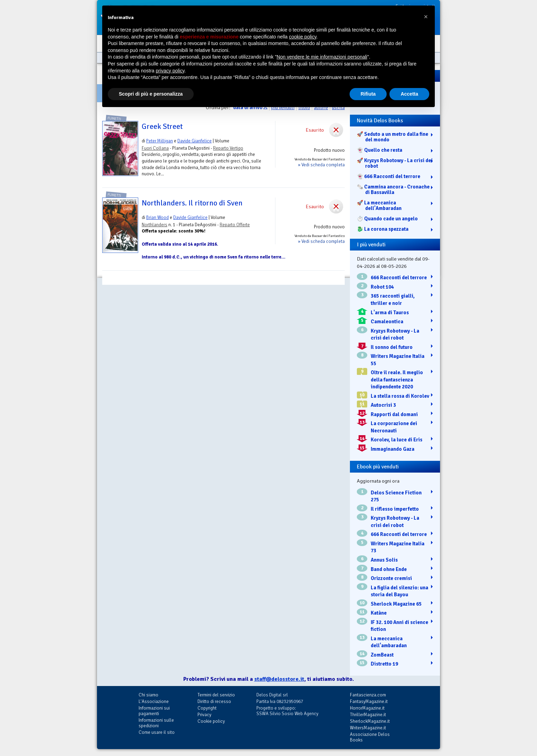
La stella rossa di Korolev (400, 396)
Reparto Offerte (235, 225)
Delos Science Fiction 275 (396, 496)
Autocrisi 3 (383, 405)
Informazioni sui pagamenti (154, 711)
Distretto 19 (384, 664)
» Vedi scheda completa (321, 165)
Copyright (207, 708)
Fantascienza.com (368, 695)
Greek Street (162, 126)
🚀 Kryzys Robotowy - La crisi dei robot (395, 163)
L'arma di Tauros (390, 313)
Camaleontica (387, 322)
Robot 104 (382, 287)
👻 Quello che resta (380, 150)
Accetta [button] (409, 94)
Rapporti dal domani (394, 414)
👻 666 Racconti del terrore (389, 176)
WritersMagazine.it (368, 728)
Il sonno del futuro (392, 347)
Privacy (204, 715)
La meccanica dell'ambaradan (389, 642)
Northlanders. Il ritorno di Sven (192, 203)
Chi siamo (148, 695)
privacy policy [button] (170, 71)
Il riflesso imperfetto (395, 509)
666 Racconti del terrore (399, 278)
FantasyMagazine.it (369, 701)
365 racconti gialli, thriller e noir (393, 300)
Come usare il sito (157, 732)
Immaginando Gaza (393, 449)
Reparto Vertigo (228, 148)
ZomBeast (382, 655)
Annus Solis (384, 560)
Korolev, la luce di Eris (397, 440)
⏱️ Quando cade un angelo (387, 219)
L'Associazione (154, 701)
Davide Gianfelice (195, 141)
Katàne (379, 613)
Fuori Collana (155, 148)
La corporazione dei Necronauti (394, 427)
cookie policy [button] (303, 37)
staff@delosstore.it (279, 679)
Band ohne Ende (389, 569)
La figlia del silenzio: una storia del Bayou (399, 591)
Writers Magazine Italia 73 (398, 547)
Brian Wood (157, 217)
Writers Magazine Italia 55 (398, 360)
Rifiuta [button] (368, 94)
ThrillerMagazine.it (368, 715)
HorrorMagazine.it (367, 708)
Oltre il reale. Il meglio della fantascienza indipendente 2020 (397, 380)
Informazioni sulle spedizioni (156, 723)
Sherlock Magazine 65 (396, 604)
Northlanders (155, 225)
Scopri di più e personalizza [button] (151, 94)
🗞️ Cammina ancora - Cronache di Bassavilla (393, 190)
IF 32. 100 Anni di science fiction (399, 626)
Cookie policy (211, 721)
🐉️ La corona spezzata (383, 229)
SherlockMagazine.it (370, 721)
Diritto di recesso (214, 701)
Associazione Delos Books (370, 737)
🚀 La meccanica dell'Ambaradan (379, 205)
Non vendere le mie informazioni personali (322, 57)
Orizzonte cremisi (391, 578)
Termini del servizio (216, 695)
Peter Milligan (160, 141)
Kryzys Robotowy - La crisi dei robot (395, 335)
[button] (426, 17)
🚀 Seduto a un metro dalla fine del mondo (393, 137)
